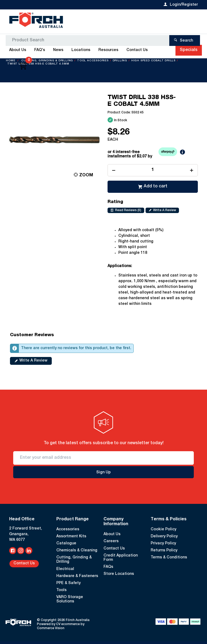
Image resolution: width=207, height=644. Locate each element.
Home (11, 61)
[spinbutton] (153, 170)
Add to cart (156, 187)
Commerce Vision (51, 628)
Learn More (191, 153)
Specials (189, 50)
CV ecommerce (68, 624)
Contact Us (24, 564)
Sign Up (103, 473)
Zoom (86, 176)
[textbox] (102, 22)
